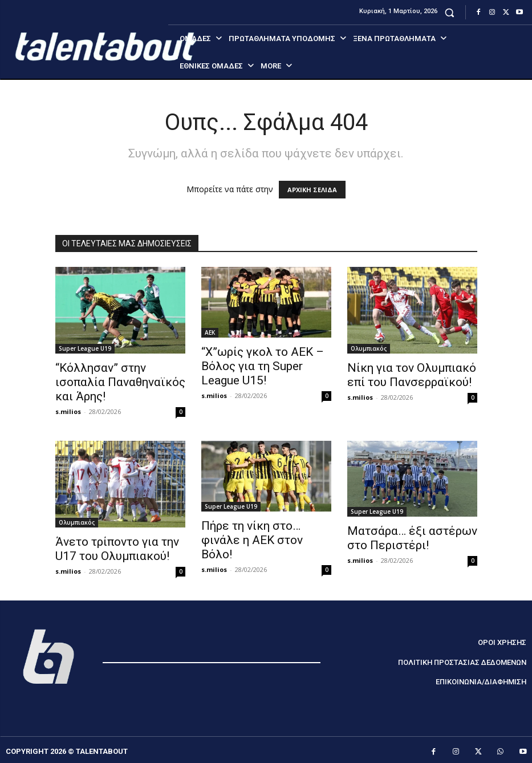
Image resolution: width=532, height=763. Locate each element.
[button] (450, 12)
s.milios (68, 411)
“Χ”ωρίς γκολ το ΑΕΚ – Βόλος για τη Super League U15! (263, 366)
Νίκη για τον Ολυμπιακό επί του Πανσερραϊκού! (412, 375)
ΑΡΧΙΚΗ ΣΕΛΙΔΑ (312, 190)
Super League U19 (85, 348)
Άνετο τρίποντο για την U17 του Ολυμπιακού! (117, 549)
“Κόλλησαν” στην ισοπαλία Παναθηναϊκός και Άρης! (120, 382)
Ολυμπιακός (369, 348)
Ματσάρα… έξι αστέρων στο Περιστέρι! (412, 538)
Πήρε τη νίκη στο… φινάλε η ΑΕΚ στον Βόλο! (252, 540)
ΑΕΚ (210, 332)
